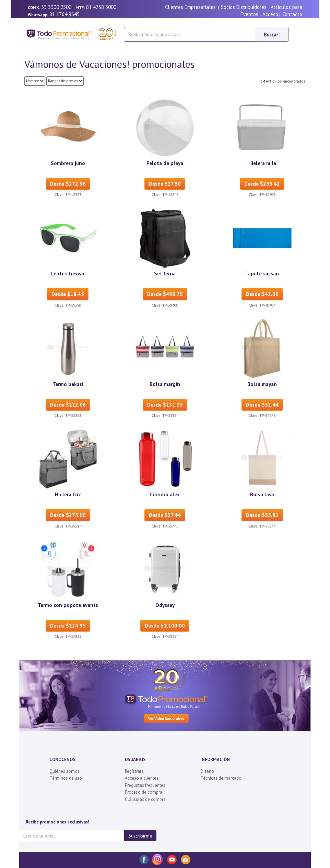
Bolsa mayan (262, 384)
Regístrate (134, 771)
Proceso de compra (144, 792)
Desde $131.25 (165, 405)
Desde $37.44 (165, 515)
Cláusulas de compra (145, 799)
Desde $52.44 (262, 405)
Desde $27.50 (165, 184)
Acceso (270, 14)
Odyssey (165, 605)
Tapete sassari (262, 274)
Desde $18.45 (68, 294)
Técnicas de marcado (221, 778)
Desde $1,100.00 (165, 626)
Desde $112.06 (68, 405)
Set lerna (165, 274)
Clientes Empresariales (190, 7)
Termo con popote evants (68, 605)
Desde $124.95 (68, 626)
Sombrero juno (68, 163)
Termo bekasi (68, 384)
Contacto (292, 14)
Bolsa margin (165, 384)
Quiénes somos (64, 771)
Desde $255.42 (262, 184)
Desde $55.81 (262, 515)
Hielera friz (68, 494)
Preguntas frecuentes (145, 785)
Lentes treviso (68, 274)
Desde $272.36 (68, 184)
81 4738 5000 (101, 7)
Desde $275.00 (68, 515)
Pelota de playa (165, 163)
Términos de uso (66, 778)
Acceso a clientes (142, 778)
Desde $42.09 (262, 294)
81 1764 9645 (64, 14)
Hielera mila (262, 163)
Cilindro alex (165, 494)
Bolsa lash (262, 494)
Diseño (207, 771)
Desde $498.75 (165, 294)
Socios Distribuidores (244, 7)
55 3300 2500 (56, 7)
